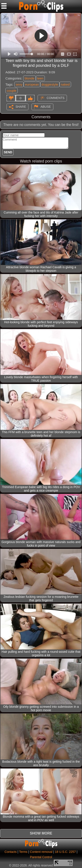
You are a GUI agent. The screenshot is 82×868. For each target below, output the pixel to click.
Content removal (41, 852)
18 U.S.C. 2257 (65, 852)
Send (8, 152)
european (32, 84)
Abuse (46, 106)
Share (21, 106)
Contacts (11, 852)
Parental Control (41, 857)
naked (65, 84)
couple (12, 91)
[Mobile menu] (4, 6)
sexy (19, 84)
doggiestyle (50, 84)
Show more (41, 833)
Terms (23, 852)
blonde (29, 78)
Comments (56, 98)
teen (40, 78)
